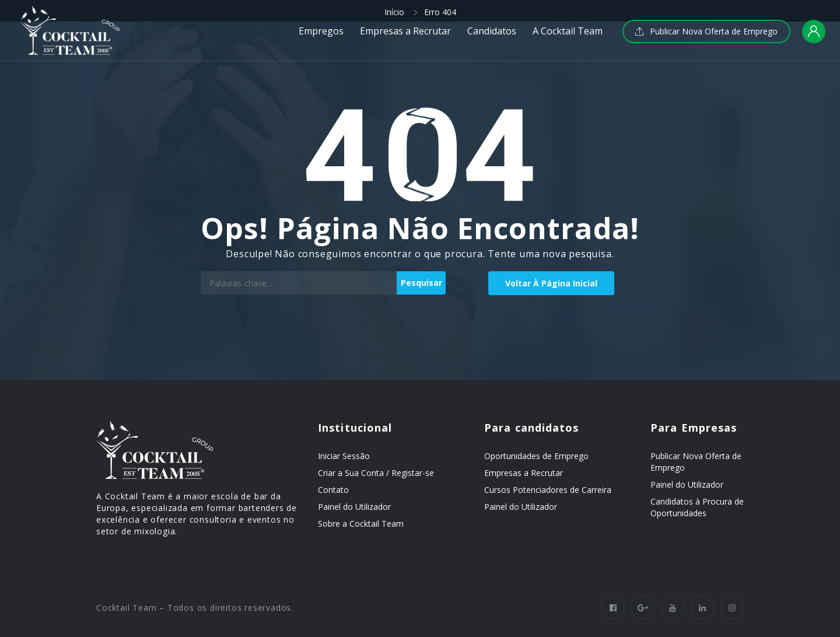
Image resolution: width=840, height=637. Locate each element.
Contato (333, 490)
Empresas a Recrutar (405, 31)
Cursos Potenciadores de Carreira (548, 490)
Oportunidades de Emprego (536, 456)
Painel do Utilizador (354, 507)
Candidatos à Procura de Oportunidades (697, 507)
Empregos (321, 31)
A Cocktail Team (568, 31)
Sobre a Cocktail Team (361, 524)
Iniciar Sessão (344, 456)
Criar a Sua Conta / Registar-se (376, 473)
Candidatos (492, 31)
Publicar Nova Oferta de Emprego (706, 31)
